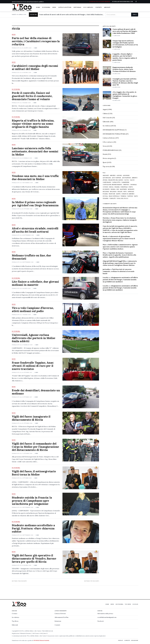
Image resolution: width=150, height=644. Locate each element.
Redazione (58, 621)
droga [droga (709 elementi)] (111, 187)
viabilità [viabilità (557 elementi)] (113, 198)
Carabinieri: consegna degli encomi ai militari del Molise (35, 67)
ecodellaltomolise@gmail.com (107, 617)
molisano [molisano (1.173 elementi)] (113, 192)
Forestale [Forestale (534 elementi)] (124, 187)
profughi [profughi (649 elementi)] (112, 194)
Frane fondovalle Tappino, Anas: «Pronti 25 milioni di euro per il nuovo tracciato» (33, 366)
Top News (128, 604)
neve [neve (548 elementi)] (125, 192)
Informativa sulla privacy (105, 614)
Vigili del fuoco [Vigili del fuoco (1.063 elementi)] (122, 198)
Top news (106, 167)
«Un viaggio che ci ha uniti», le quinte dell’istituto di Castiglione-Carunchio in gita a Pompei (125, 95)
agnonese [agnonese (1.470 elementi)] (126, 175)
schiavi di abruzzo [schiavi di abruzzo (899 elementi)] (128, 194)
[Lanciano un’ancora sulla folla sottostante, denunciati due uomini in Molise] (81, 155)
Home (38, 7)
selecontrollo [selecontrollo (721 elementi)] (114, 196)
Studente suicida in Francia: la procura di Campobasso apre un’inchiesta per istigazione (32, 501)
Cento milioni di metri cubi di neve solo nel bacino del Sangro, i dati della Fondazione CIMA (71, 15)
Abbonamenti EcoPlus (62, 617)
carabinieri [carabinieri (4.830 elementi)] (125, 182)
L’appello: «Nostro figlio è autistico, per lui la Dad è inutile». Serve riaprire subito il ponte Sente (125, 57)
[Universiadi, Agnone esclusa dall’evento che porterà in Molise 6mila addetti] (81, 341)
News (54, 7)
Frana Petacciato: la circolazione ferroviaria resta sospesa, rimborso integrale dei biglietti (120, 220)
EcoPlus (135, 604)
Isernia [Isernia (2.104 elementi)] (113, 189)
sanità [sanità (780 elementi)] (118, 194)
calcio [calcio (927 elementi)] (132, 180)
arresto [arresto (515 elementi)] (135, 178)
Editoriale (77, 7)
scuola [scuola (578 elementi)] (105, 196)
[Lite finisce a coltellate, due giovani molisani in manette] (81, 288)
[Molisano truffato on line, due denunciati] (81, 262)
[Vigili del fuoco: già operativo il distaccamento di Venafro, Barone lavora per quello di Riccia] (81, 562)
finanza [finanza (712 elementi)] (117, 187)
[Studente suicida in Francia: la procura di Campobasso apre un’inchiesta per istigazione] (81, 504)
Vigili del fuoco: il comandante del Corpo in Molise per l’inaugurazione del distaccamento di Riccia (35, 447)
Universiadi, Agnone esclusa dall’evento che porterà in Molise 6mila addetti (34, 338)
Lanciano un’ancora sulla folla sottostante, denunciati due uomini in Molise (35, 151)
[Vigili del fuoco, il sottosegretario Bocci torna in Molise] (81, 478)
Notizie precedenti (19, 581)
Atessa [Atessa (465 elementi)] (105, 180)
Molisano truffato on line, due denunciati (31, 257)
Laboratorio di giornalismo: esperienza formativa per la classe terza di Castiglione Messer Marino (119, 239)
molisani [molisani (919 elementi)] (106, 192)
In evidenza (46, 7)
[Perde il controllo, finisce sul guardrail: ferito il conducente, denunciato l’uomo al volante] (81, 99)
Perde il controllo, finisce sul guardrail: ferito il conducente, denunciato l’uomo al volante (32, 96)
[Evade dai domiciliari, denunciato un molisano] (81, 397)
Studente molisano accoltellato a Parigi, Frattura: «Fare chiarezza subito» (33, 528)
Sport (105, 162)
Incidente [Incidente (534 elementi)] (106, 189)
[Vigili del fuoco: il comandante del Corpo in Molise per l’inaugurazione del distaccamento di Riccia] (81, 450)
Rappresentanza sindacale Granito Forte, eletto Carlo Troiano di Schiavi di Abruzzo (124, 69)
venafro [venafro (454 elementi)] (106, 198)
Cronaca (14, 614)
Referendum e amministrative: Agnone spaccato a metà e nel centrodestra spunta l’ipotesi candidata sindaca (120, 247)
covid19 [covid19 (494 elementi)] (105, 187)
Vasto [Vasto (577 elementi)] (136, 196)
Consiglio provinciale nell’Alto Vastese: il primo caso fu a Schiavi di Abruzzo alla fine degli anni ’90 (125, 82)
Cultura (105, 114)
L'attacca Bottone (65, 7)
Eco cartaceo (88, 7)
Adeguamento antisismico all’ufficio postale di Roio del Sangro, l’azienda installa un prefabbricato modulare (120, 280)
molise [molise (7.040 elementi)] (120, 192)
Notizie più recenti (92, 581)
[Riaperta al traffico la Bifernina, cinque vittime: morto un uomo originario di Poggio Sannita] (81, 127)
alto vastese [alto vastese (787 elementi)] (116, 178)
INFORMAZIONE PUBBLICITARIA (114, 134)
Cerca (135, 14)
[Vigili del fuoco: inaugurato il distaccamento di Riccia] (81, 423)
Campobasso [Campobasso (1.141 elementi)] (107, 182)
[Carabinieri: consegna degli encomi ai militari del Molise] (81, 72)
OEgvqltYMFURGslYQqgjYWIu (114, 261)
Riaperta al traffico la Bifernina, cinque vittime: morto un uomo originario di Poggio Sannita (33, 124)
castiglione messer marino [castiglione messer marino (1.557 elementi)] (112, 185)
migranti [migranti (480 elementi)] (131, 189)
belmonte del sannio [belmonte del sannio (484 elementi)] (116, 180)
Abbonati (107, 7)
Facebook (101, 621)
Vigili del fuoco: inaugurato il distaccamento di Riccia (31, 418)
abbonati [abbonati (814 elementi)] (106, 175)
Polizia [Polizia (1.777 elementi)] (105, 194)
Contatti (99, 7)
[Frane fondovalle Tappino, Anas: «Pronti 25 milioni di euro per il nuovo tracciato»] (81, 369)
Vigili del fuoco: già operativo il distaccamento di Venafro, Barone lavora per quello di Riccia (34, 558)
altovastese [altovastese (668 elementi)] (126, 178)
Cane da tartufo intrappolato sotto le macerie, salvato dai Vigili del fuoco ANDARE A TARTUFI (120, 228)
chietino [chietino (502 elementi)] (126, 185)
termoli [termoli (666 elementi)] (124, 196)
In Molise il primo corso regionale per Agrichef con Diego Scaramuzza (35, 204)
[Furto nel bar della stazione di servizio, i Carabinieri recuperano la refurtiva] (81, 45)
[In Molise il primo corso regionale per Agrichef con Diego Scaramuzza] (81, 209)
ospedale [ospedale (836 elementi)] (131, 192)
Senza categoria (108, 158)
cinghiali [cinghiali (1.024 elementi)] (133, 185)
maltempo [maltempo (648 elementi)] (124, 189)
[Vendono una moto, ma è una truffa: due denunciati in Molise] (81, 182)
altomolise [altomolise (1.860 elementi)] (107, 178)
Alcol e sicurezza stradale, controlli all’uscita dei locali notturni (35, 230)
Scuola (105, 154)
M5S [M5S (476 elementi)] (118, 189)
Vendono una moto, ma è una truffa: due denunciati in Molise (35, 178)
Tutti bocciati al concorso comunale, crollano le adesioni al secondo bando (119, 271)
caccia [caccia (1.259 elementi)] (127, 180)
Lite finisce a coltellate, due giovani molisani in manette (35, 283)
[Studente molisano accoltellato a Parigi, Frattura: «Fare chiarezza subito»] (81, 532)
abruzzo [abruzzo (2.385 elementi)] (113, 175)
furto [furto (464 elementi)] (131, 187)
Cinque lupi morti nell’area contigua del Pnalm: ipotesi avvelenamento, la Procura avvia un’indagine (125, 44)
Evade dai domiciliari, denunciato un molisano (36, 392)
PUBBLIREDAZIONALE (111, 150)
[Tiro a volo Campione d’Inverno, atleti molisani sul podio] (81, 314)
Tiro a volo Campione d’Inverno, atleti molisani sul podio (33, 309)
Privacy (121, 640)
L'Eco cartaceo (108, 142)
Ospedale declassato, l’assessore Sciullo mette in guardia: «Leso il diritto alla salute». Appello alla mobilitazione (119, 255)
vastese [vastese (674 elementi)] (130, 196)
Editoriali (15, 625)
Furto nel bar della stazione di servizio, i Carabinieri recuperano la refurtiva (36, 41)
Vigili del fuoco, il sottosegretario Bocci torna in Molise (34, 473)
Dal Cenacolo (107, 118)
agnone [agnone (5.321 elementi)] (119, 175)
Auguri (105, 109)
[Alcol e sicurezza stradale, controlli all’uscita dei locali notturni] (81, 235)
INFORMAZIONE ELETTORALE (114, 130)
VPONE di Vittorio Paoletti (41, 640)
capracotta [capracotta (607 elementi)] (116, 182)
